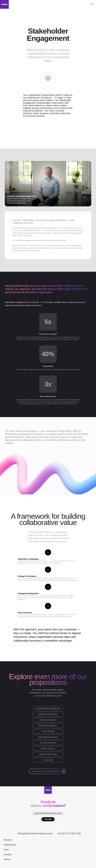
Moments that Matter (48, 720)
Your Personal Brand (48, 743)
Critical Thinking (48, 731)
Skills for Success (48, 749)
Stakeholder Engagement (48, 737)
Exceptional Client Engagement (48, 708)
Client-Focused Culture (48, 754)
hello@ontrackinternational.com (35, 833)
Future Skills (48, 760)
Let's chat (48, 819)
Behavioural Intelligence (48, 726)
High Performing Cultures (48, 714)
